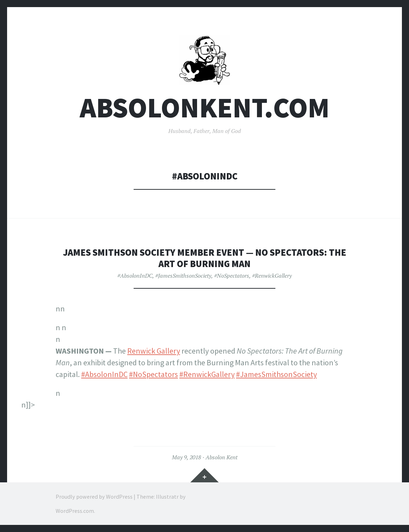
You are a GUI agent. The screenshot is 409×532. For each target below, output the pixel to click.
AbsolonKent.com (205, 108)
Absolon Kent (222, 457)
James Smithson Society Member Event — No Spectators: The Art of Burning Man (205, 258)
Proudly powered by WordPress (94, 497)
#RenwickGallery (272, 276)
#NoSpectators (232, 276)
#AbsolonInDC (135, 276)
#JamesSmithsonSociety (183, 276)
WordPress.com (75, 511)
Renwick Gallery (154, 351)
